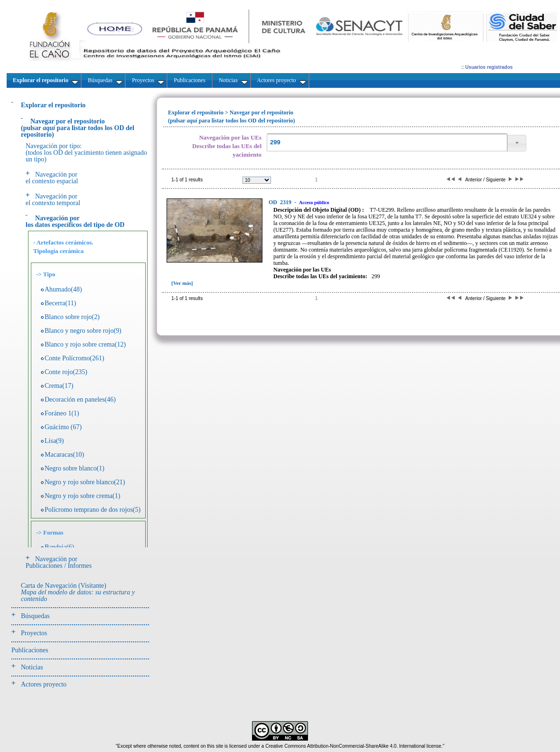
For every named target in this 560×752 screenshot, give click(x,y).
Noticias (32, 667)
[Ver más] (182, 283)
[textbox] (387, 143)
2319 (281, 202)
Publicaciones (30, 650)
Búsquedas (35, 616)
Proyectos (34, 633)
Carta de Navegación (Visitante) (78, 592)
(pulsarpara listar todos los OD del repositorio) (78, 128)
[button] (517, 143)
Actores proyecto (44, 684)
